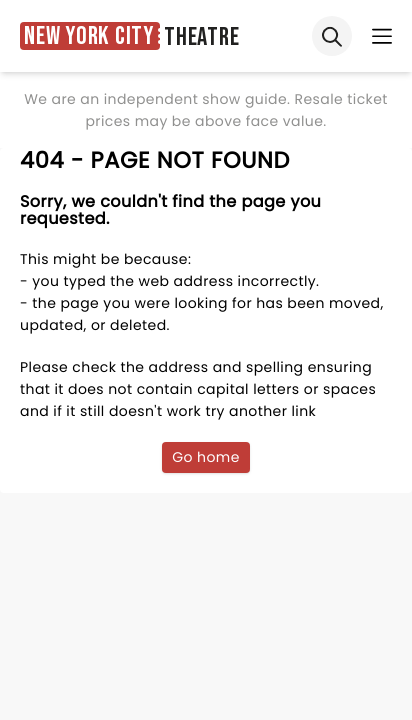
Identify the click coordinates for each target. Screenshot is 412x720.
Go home (206, 457)
